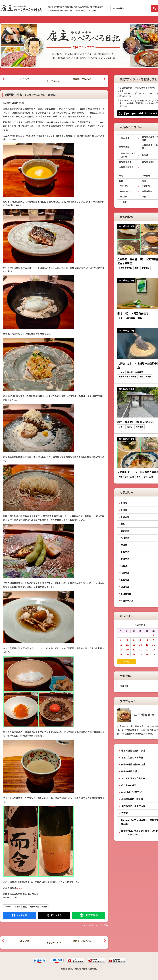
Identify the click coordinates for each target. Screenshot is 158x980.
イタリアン (124, 186)
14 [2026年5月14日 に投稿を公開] (140, 645)
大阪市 (124, 503)
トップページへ (54, 81)
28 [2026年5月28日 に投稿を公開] (140, 654)
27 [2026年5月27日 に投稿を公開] (134, 654)
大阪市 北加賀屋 (126, 167)
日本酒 (17, 907)
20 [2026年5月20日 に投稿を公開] (134, 650)
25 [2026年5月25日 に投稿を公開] (121, 654)
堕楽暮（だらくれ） (83, 79)
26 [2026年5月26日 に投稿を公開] (127, 654)
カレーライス (125, 191)
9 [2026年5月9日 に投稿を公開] (154, 640)
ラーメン (123, 202)
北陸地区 (125, 573)
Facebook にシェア (19, 915)
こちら (19, 888)
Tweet (54, 915)
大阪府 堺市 (124, 138)
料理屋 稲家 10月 (31, 95)
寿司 (121, 176)
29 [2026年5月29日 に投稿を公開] (147, 654)
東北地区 (125, 580)
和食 (25, 907)
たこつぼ (25, 79)
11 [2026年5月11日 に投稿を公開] (121, 645)
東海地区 (125, 552)
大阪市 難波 (124, 147)
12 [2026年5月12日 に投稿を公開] (127, 645)
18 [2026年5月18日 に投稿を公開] (121, 650)
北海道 (124, 566)
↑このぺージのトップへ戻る (94, 925)
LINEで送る (89, 915)
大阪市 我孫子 (125, 162)
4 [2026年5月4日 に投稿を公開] (121, 640)
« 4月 (127, 661)
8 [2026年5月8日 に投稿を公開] (147, 640)
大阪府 (124, 510)
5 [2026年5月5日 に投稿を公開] (127, 640)
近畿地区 (125, 517)
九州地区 (125, 538)
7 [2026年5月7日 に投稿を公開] (140, 640)
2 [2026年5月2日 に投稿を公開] (154, 635)
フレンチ (123, 197)
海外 (123, 524)
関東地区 (125, 531)
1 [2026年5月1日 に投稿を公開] (147, 635)
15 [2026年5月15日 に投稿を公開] (147, 645)
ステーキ (8, 907)
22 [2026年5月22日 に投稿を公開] (147, 650)
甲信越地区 (126, 594)
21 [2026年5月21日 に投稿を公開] (140, 650)
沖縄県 (124, 545)
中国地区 (125, 559)
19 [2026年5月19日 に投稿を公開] (127, 650)
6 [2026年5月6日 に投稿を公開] (134, 640)
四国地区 (125, 587)
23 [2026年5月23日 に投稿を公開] (154, 650)
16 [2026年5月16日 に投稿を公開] (154, 645)
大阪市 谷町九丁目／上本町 (127, 155)
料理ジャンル (127, 601)
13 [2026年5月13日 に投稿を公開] (134, 645)
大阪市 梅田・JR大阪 (38, 907)
